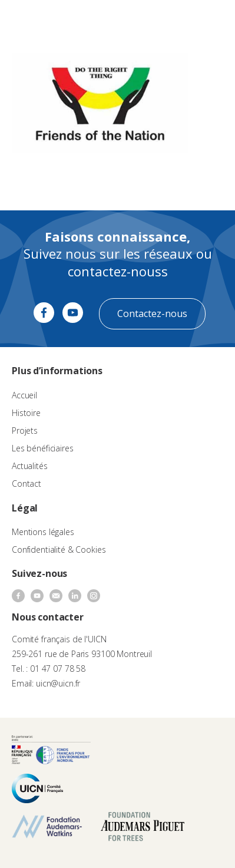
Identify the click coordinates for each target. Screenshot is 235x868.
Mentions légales (43, 532)
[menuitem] (180, 21)
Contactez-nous (152, 313)
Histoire (26, 413)
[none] (180, 21)
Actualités (30, 466)
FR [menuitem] (174, 20)
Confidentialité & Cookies (59, 549)
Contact (27, 483)
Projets (25, 430)
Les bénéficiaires (43, 448)
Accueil (24, 395)
